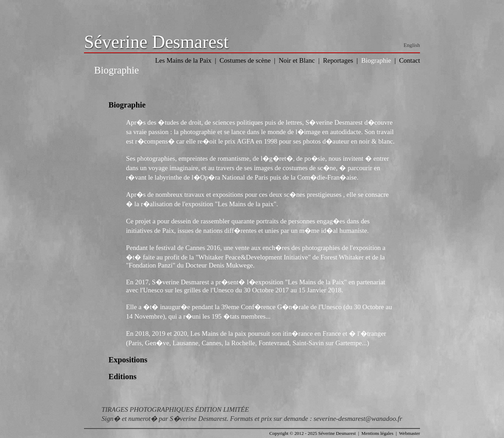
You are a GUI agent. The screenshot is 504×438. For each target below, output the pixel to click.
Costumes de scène (245, 60)
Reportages (338, 60)
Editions (122, 377)
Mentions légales (377, 433)
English (412, 45)
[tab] (252, 105)
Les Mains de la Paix (183, 60)
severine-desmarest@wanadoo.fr (358, 419)
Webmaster (409, 433)
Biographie (376, 60)
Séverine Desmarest (156, 42)
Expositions (128, 360)
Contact (409, 60)
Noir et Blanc (297, 60)
